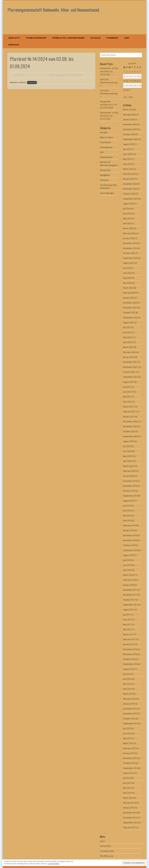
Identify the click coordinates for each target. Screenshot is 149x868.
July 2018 (127, 560)
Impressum (14, 45)
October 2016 (129, 659)
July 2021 (127, 387)
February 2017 (129, 639)
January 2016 (129, 704)
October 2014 (129, 763)
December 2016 (130, 649)
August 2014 (129, 773)
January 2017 (129, 644)
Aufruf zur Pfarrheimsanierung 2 (109, 82)
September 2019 (131, 496)
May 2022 (127, 337)
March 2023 (128, 288)
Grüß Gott (14, 38)
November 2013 (130, 818)
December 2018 (130, 535)
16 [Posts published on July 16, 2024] (127, 81)
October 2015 (129, 719)
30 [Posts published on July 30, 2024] (127, 90)
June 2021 (127, 392)
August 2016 (129, 669)
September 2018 (131, 550)
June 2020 (127, 451)
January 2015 (129, 753)
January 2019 (129, 530)
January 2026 (129, 119)
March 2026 (128, 109)
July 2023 (127, 268)
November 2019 (130, 486)
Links (127, 38)
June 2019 (127, 511)
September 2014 (131, 768)
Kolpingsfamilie (106, 157)
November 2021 (130, 367)
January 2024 (129, 238)
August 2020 (129, 441)
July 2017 (127, 615)
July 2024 (127, 209)
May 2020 (127, 456)
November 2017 (130, 595)
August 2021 (129, 382)
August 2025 (129, 144)
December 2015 (130, 709)
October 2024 (129, 194)
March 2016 (128, 694)
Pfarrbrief (68, 75)
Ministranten (105, 170)
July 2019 (127, 506)
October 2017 (129, 600)
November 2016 (130, 654)
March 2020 (128, 466)
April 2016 (127, 689)
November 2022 (130, 308)
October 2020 (129, 431)
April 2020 (127, 461)
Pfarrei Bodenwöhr (36, 38)
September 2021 (131, 377)
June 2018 (127, 565)
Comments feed (107, 851)
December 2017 (130, 590)
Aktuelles (96, 38)
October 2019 (129, 491)
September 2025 (131, 139)
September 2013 (131, 823)
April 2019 (127, 520)
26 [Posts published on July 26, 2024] (135, 85)
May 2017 (127, 624)
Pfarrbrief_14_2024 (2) (18, 82)
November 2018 (130, 540)
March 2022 (128, 347)
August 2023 (129, 263)
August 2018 (129, 555)
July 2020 (127, 446)
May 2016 (127, 684)
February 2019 (129, 525)
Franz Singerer (20, 75)
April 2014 (127, 793)
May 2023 (127, 278)
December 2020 (130, 421)
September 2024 (131, 199)
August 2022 (129, 322)
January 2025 (129, 179)
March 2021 (128, 407)
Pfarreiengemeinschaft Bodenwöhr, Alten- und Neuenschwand (53, 10)
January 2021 (129, 417)
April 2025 (127, 164)
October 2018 (129, 545)
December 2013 (130, 813)
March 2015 (128, 743)
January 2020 (129, 476)
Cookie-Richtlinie (53, 864)
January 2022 (129, 357)
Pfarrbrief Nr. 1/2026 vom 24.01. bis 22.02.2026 (109, 116)
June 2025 (127, 154)
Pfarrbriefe (112, 38)
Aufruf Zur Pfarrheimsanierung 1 (109, 94)
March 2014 (128, 798)
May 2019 (127, 516)
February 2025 (129, 174)
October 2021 (129, 372)
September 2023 (131, 258)
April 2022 (127, 342)
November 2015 (130, 714)
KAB (102, 152)
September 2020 (131, 436)
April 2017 (127, 629)
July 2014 (127, 778)
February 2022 (129, 352)
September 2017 (131, 605)
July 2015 (127, 728)
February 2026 (129, 115)
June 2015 (127, 733)
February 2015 (129, 748)
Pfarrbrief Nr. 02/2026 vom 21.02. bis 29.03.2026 (109, 105)
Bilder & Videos (107, 137)
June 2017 (127, 620)
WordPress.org (106, 856)
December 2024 (130, 184)
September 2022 (131, 318)
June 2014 (127, 783)
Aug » (131, 97)
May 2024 (127, 218)
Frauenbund (105, 142)
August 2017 (129, 610)
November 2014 (130, 758)
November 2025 (130, 129)
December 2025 (130, 124)
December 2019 (130, 481)
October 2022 (129, 312)
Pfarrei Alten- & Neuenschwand (68, 38)
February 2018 (129, 580)
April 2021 (127, 402)
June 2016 (127, 679)
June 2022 (127, 332)
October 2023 (129, 253)
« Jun (125, 97)
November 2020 (130, 426)
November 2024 (130, 189)
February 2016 (129, 699)
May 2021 (127, 397)
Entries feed (105, 846)
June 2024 (127, 213)
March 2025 (128, 169)
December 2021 (130, 362)
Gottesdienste (106, 147)
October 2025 (129, 134)
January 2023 (129, 298)
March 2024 (128, 228)
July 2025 (127, 149)
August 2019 (129, 501)
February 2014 (129, 803)
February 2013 (129, 827)
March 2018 (128, 575)
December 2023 (130, 243)
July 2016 (127, 674)
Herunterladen (32, 82)
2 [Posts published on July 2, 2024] (127, 72)
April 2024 (127, 223)
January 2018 (129, 585)
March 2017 (128, 634)
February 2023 (129, 293)
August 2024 (129, 204)
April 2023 (127, 283)
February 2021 (129, 412)
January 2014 (129, 808)
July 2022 (127, 327)
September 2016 (131, 664)
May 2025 (127, 159)
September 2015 (131, 723)
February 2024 (129, 233)
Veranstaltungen (77, 75)
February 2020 (129, 471)
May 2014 (127, 788)
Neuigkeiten (60, 75)
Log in (102, 841)
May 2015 (127, 738)
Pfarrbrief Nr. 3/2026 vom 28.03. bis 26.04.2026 (109, 71)
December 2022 (130, 303)
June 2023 (127, 273)
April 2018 (127, 570)
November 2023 (130, 248)
